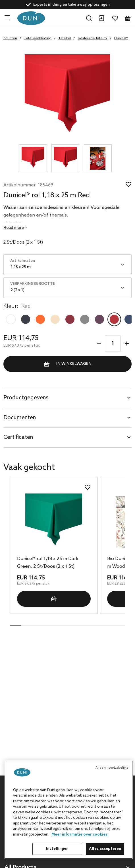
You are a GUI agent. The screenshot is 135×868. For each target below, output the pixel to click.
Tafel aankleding (38, 38)
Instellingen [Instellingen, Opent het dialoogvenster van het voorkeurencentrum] (57, 849)
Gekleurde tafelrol (93, 38)
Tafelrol (65, 38)
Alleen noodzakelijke (112, 768)
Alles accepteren (105, 849)
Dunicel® (121, 38)
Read (14, 228)
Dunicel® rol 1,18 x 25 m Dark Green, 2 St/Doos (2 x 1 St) (48, 563)
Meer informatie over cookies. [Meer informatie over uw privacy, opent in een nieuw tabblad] (80, 835)
